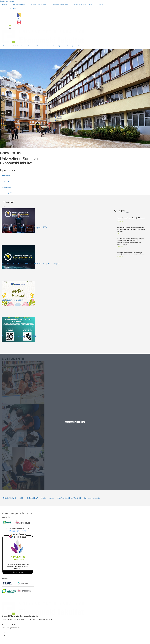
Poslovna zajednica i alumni (84, 5)
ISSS (21, 498)
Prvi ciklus (6, 176)
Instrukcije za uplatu (92, 498)
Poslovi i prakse (48, 498)
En (19, 21)
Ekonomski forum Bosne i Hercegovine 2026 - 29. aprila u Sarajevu (31, 264)
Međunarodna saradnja (61, 5)
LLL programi (7, 192)
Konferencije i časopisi (40, 5)
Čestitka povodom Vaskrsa (13, 300)
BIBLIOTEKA (32, 498)
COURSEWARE (10, 498)
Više (5, 207)
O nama (5, 5)
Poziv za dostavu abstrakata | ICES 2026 (19, 336)
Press (102, 5)
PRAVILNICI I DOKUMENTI (69, 498)
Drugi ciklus (6, 181)
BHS (19, 14)
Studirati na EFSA (20, 5)
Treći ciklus (6, 187)
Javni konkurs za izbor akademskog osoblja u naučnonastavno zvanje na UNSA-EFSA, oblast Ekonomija (131, 229)
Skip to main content (7, 1)
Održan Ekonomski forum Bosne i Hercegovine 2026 (24, 227)
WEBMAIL (13, 9)
